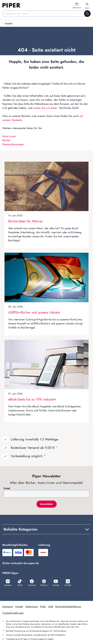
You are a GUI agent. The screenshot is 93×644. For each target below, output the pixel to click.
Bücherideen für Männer (26, 221)
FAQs (43, 607)
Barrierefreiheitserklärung (68, 607)
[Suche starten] (87, 14)
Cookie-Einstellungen (13, 613)
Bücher (6, 140)
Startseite (9, 23)
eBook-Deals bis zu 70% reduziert (32, 399)
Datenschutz (32, 607)
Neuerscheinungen (13, 144)
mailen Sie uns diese (45, 108)
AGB (51, 607)
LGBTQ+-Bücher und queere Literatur (34, 312)
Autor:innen (9, 136)
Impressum (8, 607)
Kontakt (19, 607)
